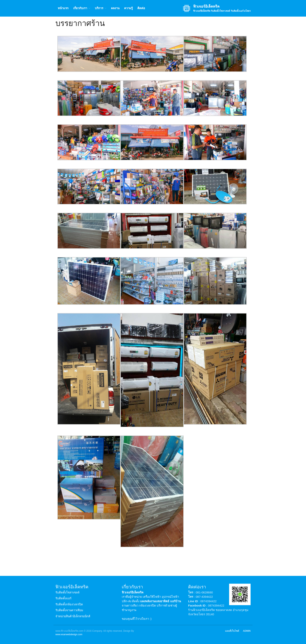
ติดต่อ (141, 8)
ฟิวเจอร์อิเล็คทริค (206, 6)
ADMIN (247, 631)
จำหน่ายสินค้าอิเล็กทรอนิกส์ (73, 616)
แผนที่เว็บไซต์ (232, 631)
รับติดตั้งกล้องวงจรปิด (69, 604)
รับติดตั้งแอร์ (63, 598)
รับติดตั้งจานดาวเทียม (69, 610)
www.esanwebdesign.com (69, 634)
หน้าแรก (63, 8)
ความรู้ (128, 8)
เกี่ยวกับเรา (80, 8)
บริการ (99, 8)
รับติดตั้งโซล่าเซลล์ (67, 592)
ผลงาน (115, 8)
